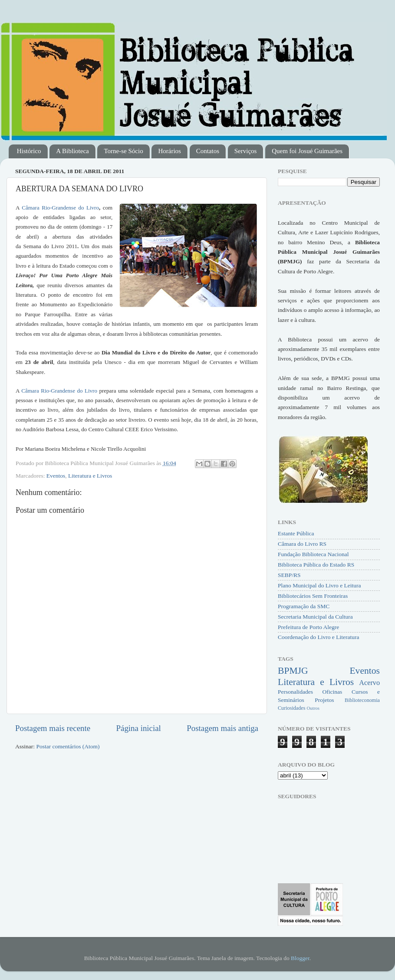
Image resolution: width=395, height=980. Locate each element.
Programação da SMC (304, 606)
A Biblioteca (72, 151)
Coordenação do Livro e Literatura (318, 637)
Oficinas (332, 692)
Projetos (324, 700)
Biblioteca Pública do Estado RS (316, 565)
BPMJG (293, 671)
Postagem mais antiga (222, 728)
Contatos (208, 151)
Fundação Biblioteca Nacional (313, 554)
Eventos (56, 476)
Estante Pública (296, 533)
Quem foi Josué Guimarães (307, 151)
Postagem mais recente (53, 728)
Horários (170, 151)
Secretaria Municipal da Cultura (315, 617)
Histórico (29, 151)
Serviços (246, 151)
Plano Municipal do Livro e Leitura (319, 585)
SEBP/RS (289, 575)
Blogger (300, 958)
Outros (313, 708)
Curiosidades (291, 708)
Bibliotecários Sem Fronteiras (313, 596)
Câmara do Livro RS (302, 544)
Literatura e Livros (90, 476)
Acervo (369, 683)
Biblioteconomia (362, 700)
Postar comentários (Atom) (68, 746)
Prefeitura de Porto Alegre (308, 627)
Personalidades (295, 692)
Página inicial (139, 728)
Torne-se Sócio (123, 151)
